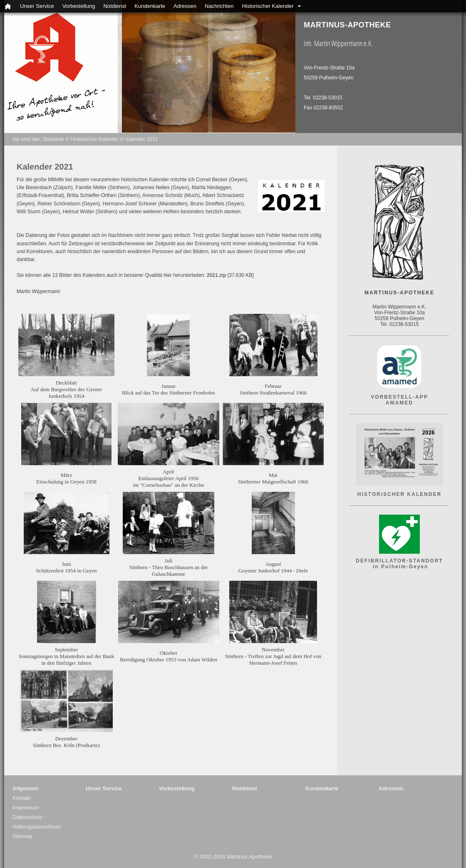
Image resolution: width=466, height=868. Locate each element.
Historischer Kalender (268, 6)
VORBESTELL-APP (399, 397)
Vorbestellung (79, 6)
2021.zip (217, 275)
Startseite (53, 139)
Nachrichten (219, 6)
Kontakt (22, 798)
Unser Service (37, 6)
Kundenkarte (150, 6)
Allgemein (25, 788)
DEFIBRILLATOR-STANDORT (399, 561)
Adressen (185, 6)
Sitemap (22, 836)
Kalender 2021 (141, 139)
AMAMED (399, 403)
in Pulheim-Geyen (400, 567)
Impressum (26, 808)
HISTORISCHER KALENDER (399, 494)
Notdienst (115, 6)
